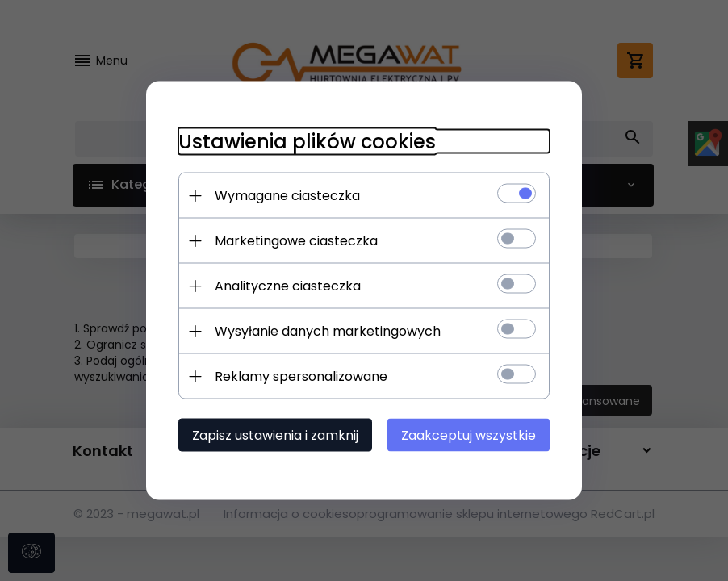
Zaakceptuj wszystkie (469, 435)
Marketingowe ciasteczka (296, 241)
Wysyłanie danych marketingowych (328, 331)
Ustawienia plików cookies (307, 142)
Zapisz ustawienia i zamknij (275, 435)
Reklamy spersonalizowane (301, 376)
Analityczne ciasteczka (288, 286)
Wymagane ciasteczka (287, 196)
